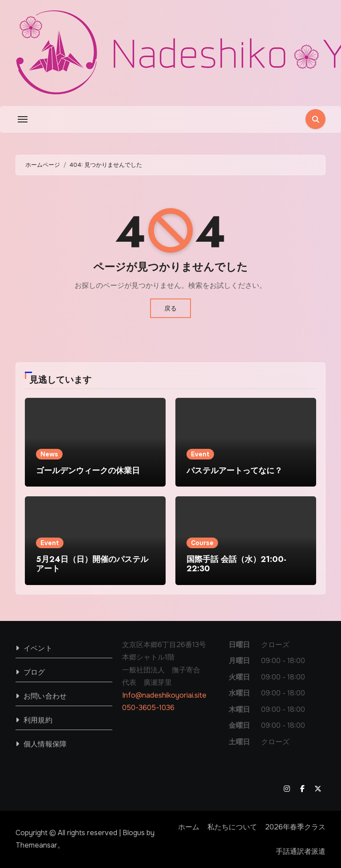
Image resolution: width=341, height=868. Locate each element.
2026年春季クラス (295, 827)
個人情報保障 (45, 744)
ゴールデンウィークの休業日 (88, 471)
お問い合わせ (45, 696)
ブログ (34, 672)
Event (200, 454)
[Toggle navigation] (23, 119)
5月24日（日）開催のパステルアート (92, 564)
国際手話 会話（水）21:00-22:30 (236, 564)
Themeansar (36, 845)
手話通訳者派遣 (301, 851)
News (49, 454)
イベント (38, 648)
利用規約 (38, 720)
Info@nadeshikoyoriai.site (164, 695)
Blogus (134, 833)
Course (202, 543)
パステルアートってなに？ (234, 471)
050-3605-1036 (148, 708)
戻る (170, 308)
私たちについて (232, 827)
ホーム (189, 827)
